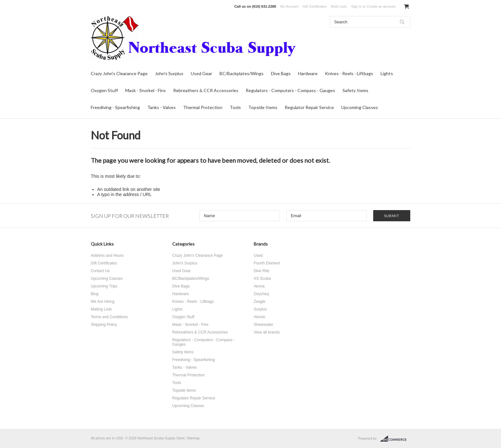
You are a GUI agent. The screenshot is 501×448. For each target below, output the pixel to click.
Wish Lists (339, 6)
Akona (259, 286)
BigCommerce (395, 439)
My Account (289, 6)
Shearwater (263, 325)
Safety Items (355, 90)
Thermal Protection (203, 107)
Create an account (381, 6)
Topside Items (263, 107)
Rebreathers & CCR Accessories (206, 90)
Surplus (260, 309)
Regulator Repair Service (309, 107)
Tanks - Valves (162, 107)
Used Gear (201, 73)
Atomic (260, 317)
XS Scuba (262, 279)
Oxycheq (261, 294)
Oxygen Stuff (104, 90)
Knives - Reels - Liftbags (349, 73)
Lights (387, 73)
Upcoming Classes (360, 107)
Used (258, 255)
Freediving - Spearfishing (115, 107)
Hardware (308, 73)
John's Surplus (169, 73)
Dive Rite (262, 271)
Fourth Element (267, 263)
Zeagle (260, 302)
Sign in (356, 6)
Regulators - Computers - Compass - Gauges (290, 90)
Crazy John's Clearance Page (119, 73)
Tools (235, 107)
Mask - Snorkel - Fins (146, 90)
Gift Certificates (315, 6)
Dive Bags (281, 73)
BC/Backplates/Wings (242, 73)
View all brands (267, 332)
